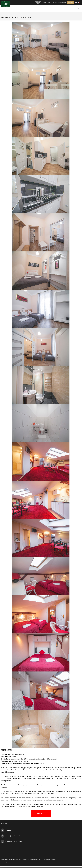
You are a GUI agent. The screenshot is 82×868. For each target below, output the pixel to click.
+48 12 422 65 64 (47, 3)
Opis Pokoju (6, 750)
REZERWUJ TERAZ (41, 814)
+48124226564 (8, 830)
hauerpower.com (13, 862)
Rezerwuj (71, 3)
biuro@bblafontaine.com (60, 3)
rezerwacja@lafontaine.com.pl (12, 836)
